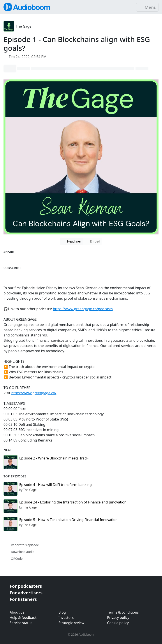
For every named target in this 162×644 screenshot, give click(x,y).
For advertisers (26, 593)
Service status (21, 623)
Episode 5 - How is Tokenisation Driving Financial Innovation (68, 520)
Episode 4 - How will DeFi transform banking (55, 485)
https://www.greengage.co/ (34, 393)
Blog (62, 612)
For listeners (23, 599)
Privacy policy (118, 618)
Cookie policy (118, 623)
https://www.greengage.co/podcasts (83, 309)
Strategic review (71, 623)
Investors (66, 618)
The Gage (24, 26)
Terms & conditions (123, 612)
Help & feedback (23, 618)
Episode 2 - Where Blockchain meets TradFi (54, 458)
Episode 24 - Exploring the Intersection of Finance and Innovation (73, 502)
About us (17, 612)
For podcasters (26, 586)
